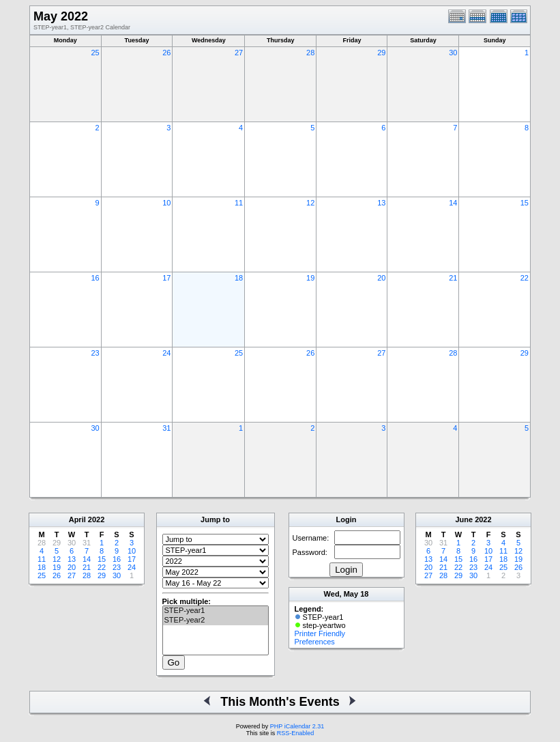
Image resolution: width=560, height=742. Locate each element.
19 (310, 278)
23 (95, 353)
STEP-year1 (216, 611)
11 (239, 203)
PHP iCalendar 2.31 (297, 726)
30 (453, 53)
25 (95, 53)
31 (166, 428)
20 (381, 278)
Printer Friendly (320, 633)
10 (166, 203)
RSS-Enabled (296, 733)
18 (239, 278)
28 (310, 53)
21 (453, 278)
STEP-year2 (216, 620)
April (77, 519)
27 (239, 53)
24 (166, 353)
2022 (96, 519)
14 (453, 203)
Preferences (315, 642)
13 (381, 203)
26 (166, 53)
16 (95, 278)
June (464, 519)
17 (166, 278)
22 (525, 278)
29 (381, 53)
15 (525, 203)
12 (310, 203)
